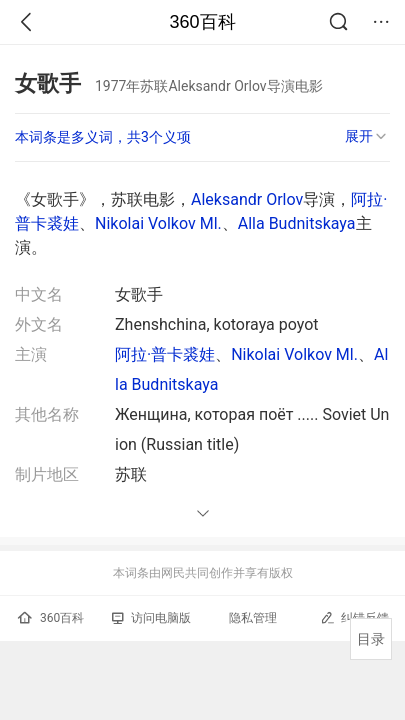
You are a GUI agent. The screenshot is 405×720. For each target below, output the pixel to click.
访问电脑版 (151, 618)
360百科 (202, 22)
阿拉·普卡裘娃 (165, 354)
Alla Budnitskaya (297, 223)
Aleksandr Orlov (247, 199)
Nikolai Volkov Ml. (158, 223)
